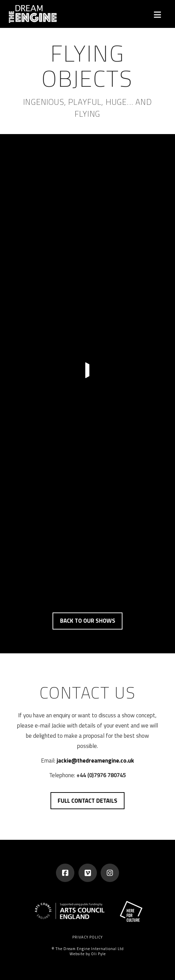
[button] (157, 15)
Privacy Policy (87, 937)
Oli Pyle (98, 954)
